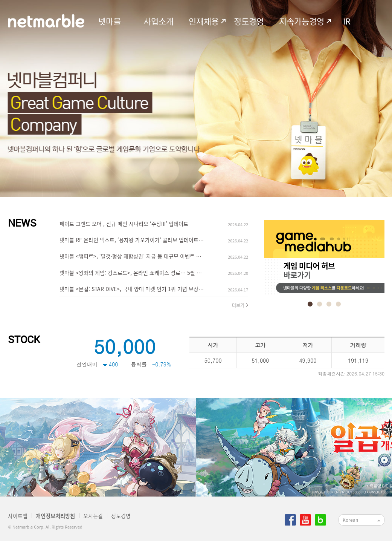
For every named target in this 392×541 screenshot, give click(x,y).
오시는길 (93, 516)
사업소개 (159, 21)
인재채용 (204, 21)
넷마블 (110, 21)
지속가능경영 (302, 21)
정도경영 (249, 21)
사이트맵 (18, 516)
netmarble (46, 21)
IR (347, 21)
